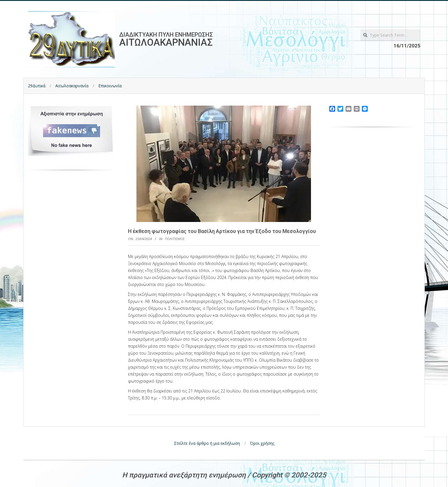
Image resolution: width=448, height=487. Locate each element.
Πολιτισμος (175, 239)
